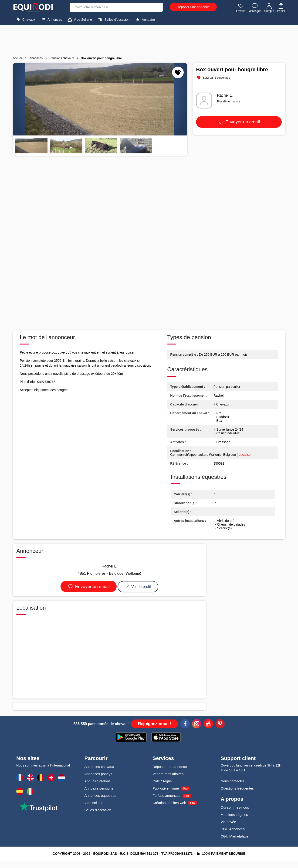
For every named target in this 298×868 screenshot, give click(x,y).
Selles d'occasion (113, 19)
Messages (255, 8)
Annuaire (145, 19)
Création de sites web (169, 803)
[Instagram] (197, 724)
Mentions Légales (234, 815)
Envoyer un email (239, 122)
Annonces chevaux (99, 767)
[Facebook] (185, 724)
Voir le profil (138, 587)
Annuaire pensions (99, 788)
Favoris (241, 8)
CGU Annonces (233, 829)
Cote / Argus (162, 781)
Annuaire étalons (98, 781)
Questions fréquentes (237, 788)
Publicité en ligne (166, 788)
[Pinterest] (220, 724)
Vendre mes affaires (168, 774)
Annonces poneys (98, 774)
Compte (269, 8)
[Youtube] (208, 724)
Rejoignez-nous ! (155, 724)
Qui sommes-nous (235, 807)
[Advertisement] (149, 39)
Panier (281, 8)
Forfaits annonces (166, 795)
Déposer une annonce (193, 7)
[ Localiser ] (245, 455)
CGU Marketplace (235, 836)
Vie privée (228, 822)
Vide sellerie (94, 803)
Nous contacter (232, 781)
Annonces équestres (100, 795)
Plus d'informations (229, 101)
